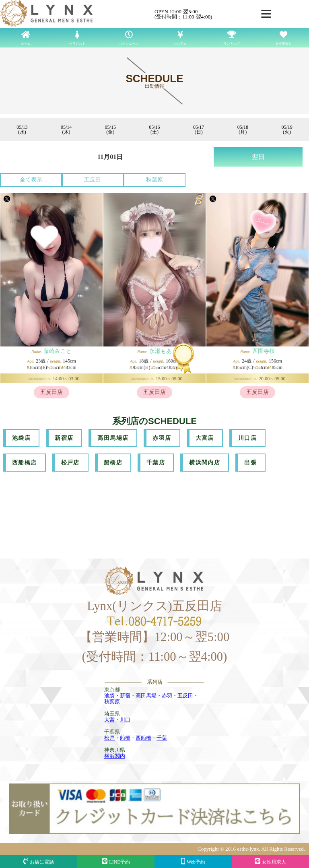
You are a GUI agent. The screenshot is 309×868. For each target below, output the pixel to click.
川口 (125, 720)
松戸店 (70, 463)
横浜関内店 (205, 463)
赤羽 (167, 696)
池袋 (109, 696)
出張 (250, 463)
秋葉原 (154, 180)
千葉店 (156, 463)
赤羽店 (162, 438)
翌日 (258, 157)
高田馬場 (146, 696)
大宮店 (205, 438)
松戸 (109, 738)
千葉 (162, 738)
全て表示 (31, 180)
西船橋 (143, 738)
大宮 (109, 720)
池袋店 (21, 438)
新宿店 (64, 438)
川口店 (247, 438)
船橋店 (113, 463)
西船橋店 (25, 463)
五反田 (93, 180)
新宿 (125, 696)
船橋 (125, 738)
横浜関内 (115, 756)
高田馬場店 (113, 438)
